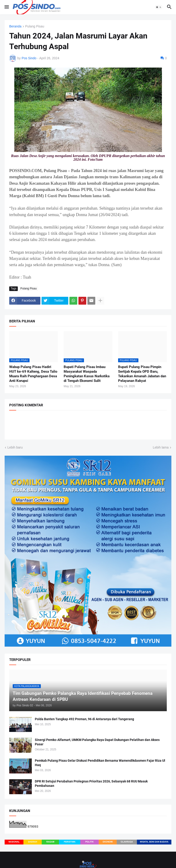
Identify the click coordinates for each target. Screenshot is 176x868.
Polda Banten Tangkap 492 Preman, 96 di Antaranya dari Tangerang (84, 719)
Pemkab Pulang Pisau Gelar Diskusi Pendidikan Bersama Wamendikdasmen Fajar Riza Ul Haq (100, 763)
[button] (6, 7)
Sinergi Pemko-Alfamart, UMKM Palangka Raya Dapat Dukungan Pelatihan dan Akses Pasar (97, 742)
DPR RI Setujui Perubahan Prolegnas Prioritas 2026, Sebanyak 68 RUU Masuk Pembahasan (91, 783)
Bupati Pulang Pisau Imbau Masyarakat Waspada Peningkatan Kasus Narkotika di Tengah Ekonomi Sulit (87, 374)
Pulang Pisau (35, 26)
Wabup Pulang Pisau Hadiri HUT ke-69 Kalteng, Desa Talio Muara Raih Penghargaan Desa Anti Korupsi (33, 374)
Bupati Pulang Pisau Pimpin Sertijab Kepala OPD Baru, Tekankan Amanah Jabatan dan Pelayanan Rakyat (142, 374)
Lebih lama (161, 447)
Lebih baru (15, 447)
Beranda (15, 26)
